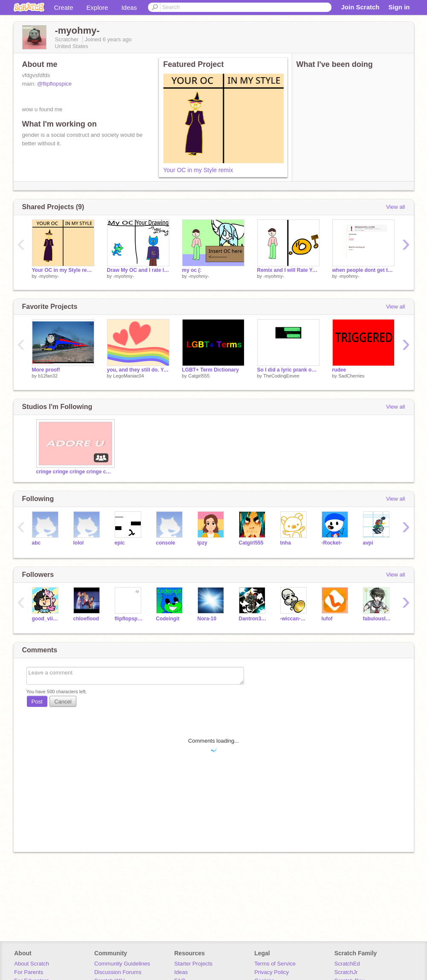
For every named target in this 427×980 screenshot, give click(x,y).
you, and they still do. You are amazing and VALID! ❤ (138, 370)
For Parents (29, 972)
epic (120, 543)
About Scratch (32, 964)
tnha (286, 543)
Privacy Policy (272, 972)
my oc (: (192, 270)
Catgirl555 (199, 376)
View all (396, 207)
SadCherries (351, 376)
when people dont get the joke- (363, 270)
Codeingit (168, 619)
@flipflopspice (54, 84)
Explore (97, 7)
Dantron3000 (253, 619)
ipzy (202, 543)
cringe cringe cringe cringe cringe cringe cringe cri (75, 472)
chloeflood (86, 619)
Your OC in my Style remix (198, 170)
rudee (339, 370)
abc (36, 543)
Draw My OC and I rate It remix (138, 270)
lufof (327, 619)
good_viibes (46, 619)
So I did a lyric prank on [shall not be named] (288, 370)
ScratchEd (347, 964)
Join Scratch (360, 7)
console (166, 543)
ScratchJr (346, 972)
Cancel (63, 702)
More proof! (46, 370)
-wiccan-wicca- (295, 619)
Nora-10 (207, 619)
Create (64, 7)
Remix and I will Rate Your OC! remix (288, 270)
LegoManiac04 (128, 376)
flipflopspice (129, 619)
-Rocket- (332, 543)
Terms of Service (275, 964)
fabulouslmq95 (377, 619)
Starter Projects (194, 964)
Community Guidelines (122, 964)
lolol (79, 543)
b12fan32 (48, 376)
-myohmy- (48, 276)
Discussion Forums (118, 972)
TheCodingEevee (281, 376)
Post (37, 702)
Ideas (129, 7)
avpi (368, 543)
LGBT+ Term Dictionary (211, 370)
